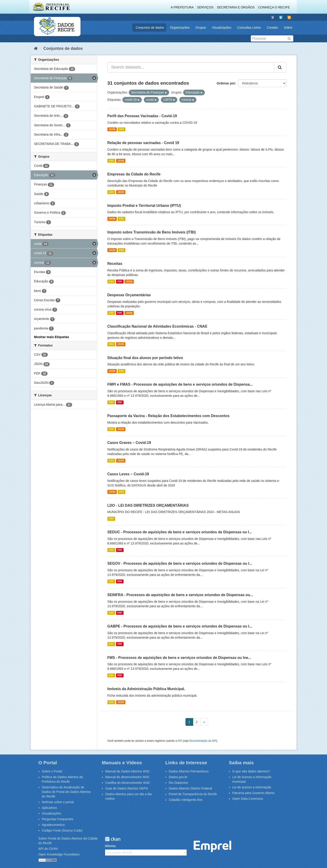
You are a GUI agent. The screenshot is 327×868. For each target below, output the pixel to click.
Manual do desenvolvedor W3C (128, 777)
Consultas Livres (249, 28)
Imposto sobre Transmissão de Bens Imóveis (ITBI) (152, 232)
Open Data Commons (248, 799)
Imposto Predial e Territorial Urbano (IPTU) (144, 206)
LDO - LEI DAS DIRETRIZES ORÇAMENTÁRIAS (148, 505)
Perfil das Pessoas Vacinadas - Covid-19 (142, 116)
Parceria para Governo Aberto (253, 793)
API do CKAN (48, 849)
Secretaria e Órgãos (236, 7)
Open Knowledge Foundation (59, 854)
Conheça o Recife (274, 7)
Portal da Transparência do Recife (193, 794)
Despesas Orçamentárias (129, 295)
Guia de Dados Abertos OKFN (127, 788)
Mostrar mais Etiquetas (52, 337)
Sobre (288, 28)
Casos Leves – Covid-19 (128, 474)
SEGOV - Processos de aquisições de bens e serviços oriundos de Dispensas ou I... (180, 563)
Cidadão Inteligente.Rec (186, 800)
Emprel (212, 846)
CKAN (113, 839)
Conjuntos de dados (150, 28)
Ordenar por (226, 83)
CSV (122, 129)
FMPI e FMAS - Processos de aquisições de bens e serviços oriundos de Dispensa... (180, 384)
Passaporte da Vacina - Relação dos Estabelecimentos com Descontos (169, 416)
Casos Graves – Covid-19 (129, 443)
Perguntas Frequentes (58, 819)
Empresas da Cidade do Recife (134, 174)
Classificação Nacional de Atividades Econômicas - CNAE (157, 326)
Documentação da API (203, 741)
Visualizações (222, 28)
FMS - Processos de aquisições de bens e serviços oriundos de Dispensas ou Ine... (179, 658)
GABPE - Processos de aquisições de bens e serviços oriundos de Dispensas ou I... (180, 626)
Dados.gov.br (178, 777)
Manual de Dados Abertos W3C (128, 771)
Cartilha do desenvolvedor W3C (128, 783)
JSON (112, 129)
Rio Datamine (179, 783)
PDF (120, 281)
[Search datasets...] (191, 67)
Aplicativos (49, 808)
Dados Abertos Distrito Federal (191, 788)
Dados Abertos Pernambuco (189, 771)
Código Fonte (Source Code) (62, 830)
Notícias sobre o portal (58, 802)
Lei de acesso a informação (252, 787)
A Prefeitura (182, 7)
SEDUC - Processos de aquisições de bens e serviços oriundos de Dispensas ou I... (180, 532)
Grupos (201, 28)
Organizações (180, 28)
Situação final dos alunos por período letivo (145, 358)
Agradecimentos (53, 825)
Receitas (115, 264)
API (180, 741)
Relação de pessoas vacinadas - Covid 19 (143, 143)
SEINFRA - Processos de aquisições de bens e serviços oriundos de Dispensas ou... (180, 595)
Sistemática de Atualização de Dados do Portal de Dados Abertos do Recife (66, 792)
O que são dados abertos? (251, 771)
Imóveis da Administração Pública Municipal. (146, 689)
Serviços (205, 7)
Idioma (110, 846)
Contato (272, 28)
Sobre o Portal (52, 771)
